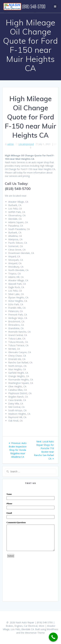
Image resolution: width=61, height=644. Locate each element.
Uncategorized (26, 144)
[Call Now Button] (53, 637)
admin (11, 144)
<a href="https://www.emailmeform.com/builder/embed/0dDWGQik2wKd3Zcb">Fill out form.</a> (30, 543)
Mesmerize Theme (35, 633)
